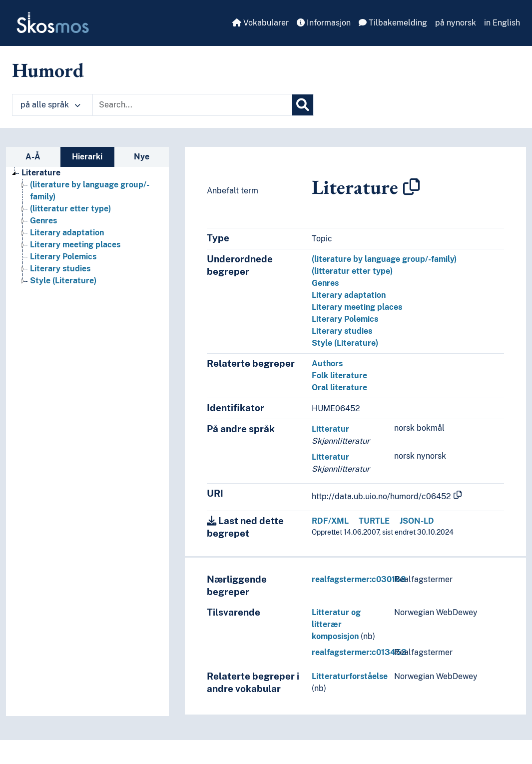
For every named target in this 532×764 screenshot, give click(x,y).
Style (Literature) (345, 343)
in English (502, 23)
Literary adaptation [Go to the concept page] (67, 233)
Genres (325, 283)
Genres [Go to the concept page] (43, 221)
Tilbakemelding (393, 23)
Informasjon (324, 23)
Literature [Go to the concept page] (41, 173)
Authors (327, 364)
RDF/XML (330, 521)
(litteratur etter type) (352, 271)
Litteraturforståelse (350, 676)
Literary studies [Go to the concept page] (60, 269)
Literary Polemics (345, 319)
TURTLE (374, 521)
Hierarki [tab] (87, 157)
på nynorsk (456, 23)
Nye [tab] (142, 157)
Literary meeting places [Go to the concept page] (75, 245)
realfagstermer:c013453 (359, 652)
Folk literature (339, 376)
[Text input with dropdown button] (192, 105)
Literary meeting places (357, 307)
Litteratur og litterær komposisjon (336, 624)
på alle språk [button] (50, 105)
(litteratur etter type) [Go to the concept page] (70, 209)
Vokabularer (261, 23)
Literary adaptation (349, 295)
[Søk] (303, 105)
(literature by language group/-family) (384, 259)
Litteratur (330, 429)
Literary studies (342, 331)
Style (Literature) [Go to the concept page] (63, 281)
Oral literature (339, 387)
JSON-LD (417, 521)
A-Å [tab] (33, 157)
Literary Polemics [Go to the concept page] (63, 257)
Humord (48, 70)
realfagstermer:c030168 (359, 579)
